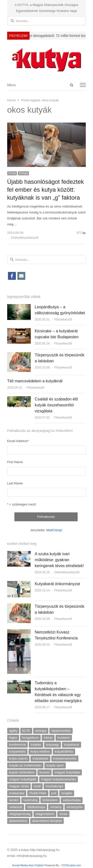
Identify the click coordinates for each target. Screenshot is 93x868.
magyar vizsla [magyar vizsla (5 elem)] (19, 786)
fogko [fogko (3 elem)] (13, 738)
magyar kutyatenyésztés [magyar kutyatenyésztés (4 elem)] (59, 779)
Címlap (12, 173)
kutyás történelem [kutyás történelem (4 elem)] (22, 772)
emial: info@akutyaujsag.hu (27, 856)
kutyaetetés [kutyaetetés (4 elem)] (17, 751)
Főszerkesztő (63, 319)
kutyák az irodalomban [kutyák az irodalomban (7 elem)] (25, 765)
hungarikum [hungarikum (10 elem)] (31, 738)
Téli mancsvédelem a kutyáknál (35, 381)
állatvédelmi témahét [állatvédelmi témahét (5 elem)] (47, 821)
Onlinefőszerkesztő (25, 238)
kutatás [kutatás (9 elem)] (36, 745)
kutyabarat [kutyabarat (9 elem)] (72, 745)
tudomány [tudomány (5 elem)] (30, 800)
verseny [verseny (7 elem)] (56, 807)
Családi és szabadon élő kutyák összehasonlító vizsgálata (56, 405)
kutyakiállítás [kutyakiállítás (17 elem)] (64, 751)
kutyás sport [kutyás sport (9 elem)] (55, 765)
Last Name (15, 483)
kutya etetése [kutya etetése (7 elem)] (40, 751)
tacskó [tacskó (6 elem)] (14, 800)
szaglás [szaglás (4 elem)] (67, 793)
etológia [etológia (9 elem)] (41, 731)
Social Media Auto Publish (28, 865)
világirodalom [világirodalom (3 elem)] (45, 814)
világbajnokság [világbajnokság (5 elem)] (20, 814)
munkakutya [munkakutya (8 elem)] (54, 786)
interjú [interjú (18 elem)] (48, 738)
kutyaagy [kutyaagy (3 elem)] (53, 745)
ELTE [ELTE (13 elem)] (26, 731)
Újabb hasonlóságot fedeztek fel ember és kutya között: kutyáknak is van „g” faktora (46, 190)
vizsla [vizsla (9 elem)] (63, 814)
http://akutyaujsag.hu (45, 850)
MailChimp (54, 530)
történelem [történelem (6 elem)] (50, 800)
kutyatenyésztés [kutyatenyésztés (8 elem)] (65, 758)
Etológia (23, 173)
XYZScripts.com (71, 865)
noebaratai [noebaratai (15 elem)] (17, 793)
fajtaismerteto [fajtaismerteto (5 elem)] (61, 731)
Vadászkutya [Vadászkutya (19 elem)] (36, 807)
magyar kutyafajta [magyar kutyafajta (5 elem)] (67, 772)
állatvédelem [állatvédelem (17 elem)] (18, 821)
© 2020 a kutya (18, 850)
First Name (15, 462)
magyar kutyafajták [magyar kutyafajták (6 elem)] (23, 779)
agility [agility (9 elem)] (13, 731)
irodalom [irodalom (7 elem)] (64, 738)
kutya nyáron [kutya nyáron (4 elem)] (18, 758)
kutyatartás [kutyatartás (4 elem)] (40, 758)
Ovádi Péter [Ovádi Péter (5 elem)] (38, 793)
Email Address (18, 441)
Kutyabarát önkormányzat (57, 584)
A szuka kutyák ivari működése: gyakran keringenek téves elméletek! (59, 560)
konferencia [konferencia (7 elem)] (17, 745)
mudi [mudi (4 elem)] (37, 786)
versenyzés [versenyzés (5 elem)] (75, 807)
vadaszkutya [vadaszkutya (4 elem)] (72, 800)
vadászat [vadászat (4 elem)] (16, 807)
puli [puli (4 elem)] (54, 793)
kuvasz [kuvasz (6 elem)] (44, 772)
